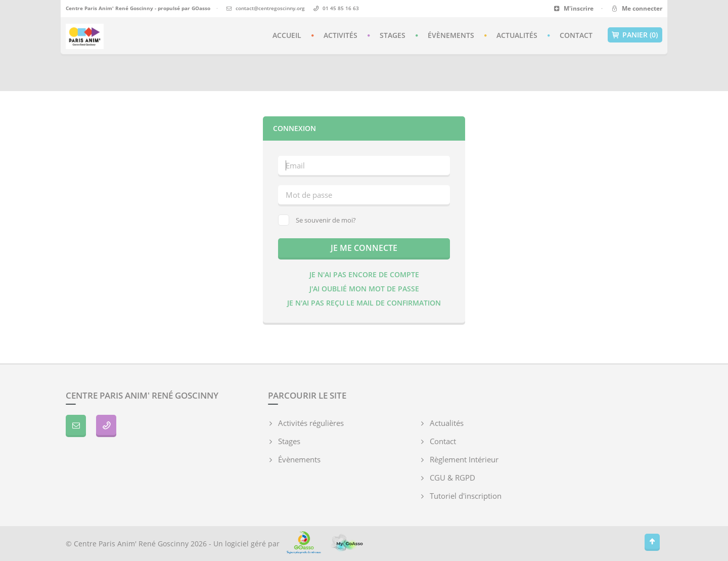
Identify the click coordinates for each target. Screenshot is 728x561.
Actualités (517, 35)
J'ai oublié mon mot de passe (364, 289)
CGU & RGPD (452, 478)
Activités (340, 35)
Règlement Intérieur (464, 459)
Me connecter (636, 8)
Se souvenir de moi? (317, 220)
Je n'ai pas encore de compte (364, 274)
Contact (576, 35)
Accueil (287, 35)
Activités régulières (311, 423)
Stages (393, 35)
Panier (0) (635, 35)
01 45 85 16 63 (341, 8)
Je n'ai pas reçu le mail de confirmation (364, 303)
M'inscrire (574, 8)
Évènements (451, 35)
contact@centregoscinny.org (270, 8)
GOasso (201, 8)
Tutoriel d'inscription (466, 496)
